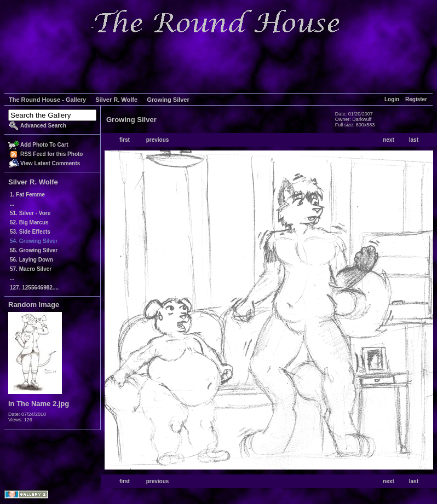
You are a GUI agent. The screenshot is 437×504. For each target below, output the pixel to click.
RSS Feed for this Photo (51, 154)
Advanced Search (43, 126)
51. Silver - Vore (30, 213)
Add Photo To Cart (44, 145)
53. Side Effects (30, 232)
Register (416, 99)
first (125, 140)
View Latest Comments (50, 163)
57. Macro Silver (31, 269)
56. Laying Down (31, 260)
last (414, 140)
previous (158, 140)
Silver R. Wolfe (116, 100)
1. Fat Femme (27, 195)
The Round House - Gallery (47, 100)
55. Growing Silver (34, 250)
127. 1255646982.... (34, 288)
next (389, 140)
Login (392, 99)
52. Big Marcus (29, 222)
